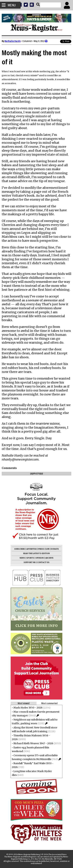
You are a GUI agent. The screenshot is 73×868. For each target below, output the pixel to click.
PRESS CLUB (44, 549)
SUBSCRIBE (20, 549)
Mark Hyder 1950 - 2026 (28, 708)
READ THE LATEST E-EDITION (36, 553)
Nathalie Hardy (13, 41)
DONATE (55, 549)
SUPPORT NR (30, 562)
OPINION (40, 558)
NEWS (22, 558)
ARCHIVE (49, 558)
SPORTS (30, 558)
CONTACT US (43, 562)
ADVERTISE (32, 549)
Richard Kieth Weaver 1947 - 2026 (33, 743)
